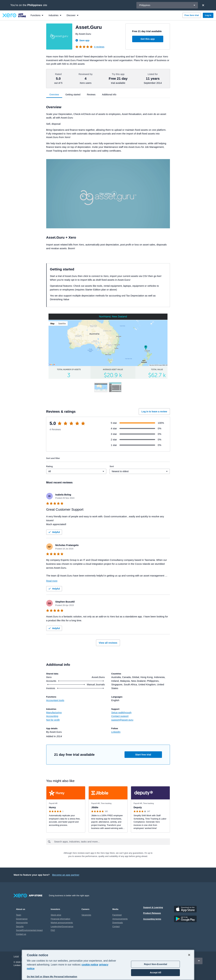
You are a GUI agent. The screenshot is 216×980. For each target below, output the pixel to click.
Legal (16, 956)
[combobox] (112, 842)
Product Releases (152, 913)
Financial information (61, 919)
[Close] (203, 5)
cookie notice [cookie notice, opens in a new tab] (90, 965)
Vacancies (86, 915)
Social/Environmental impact (29, 930)
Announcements (120, 919)
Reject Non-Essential (155, 964)
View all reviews (108, 643)
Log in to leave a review (154, 412)
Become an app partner (66, 875)
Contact (116, 926)
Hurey (52, 807)
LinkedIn (116, 732)
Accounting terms (152, 919)
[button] (108, 194)
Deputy (138, 807)
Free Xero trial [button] (192, 15)
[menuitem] (37, 15)
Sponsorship (22, 923)
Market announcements (62, 923)
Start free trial (143, 755)
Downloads (118, 923)
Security (20, 926)
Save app (82, 40)
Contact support (120, 716)
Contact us (21, 934)
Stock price (56, 915)
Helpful (54, 532)
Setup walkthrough (121, 712)
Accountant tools (55, 700)
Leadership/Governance (62, 926)
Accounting (52, 716)
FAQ (53, 930)
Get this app (148, 39)
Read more (52, 581)
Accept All (156, 973)
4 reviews (99, 47)
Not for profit (53, 720)
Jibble (95, 807)
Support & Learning (153, 907)
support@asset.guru (122, 720)
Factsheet (117, 915)
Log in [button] (208, 15)
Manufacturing (54, 712)
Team (19, 915)
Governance (22, 919)
